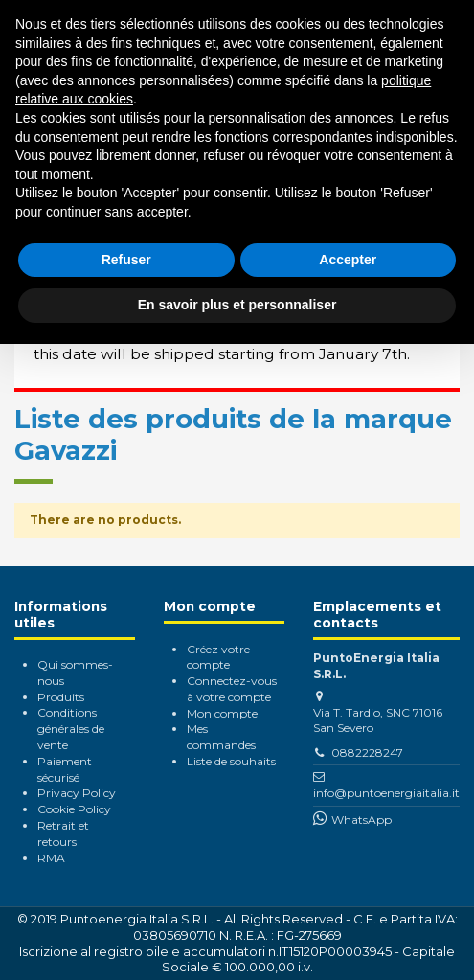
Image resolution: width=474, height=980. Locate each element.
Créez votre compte (218, 657)
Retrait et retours (63, 833)
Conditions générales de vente (71, 729)
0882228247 (367, 752)
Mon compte (222, 713)
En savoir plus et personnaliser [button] (237, 305)
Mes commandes (221, 737)
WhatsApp (361, 820)
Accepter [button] (348, 260)
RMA (51, 858)
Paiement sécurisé (65, 769)
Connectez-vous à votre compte (232, 689)
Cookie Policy (74, 809)
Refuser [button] (126, 260)
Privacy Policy (77, 793)
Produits (61, 697)
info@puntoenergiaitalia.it (386, 793)
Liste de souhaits (231, 761)
